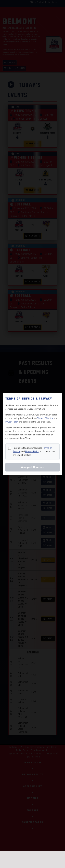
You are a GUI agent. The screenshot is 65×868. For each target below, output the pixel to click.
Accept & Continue (33, 467)
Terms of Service (45, 418)
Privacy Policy (12, 422)
